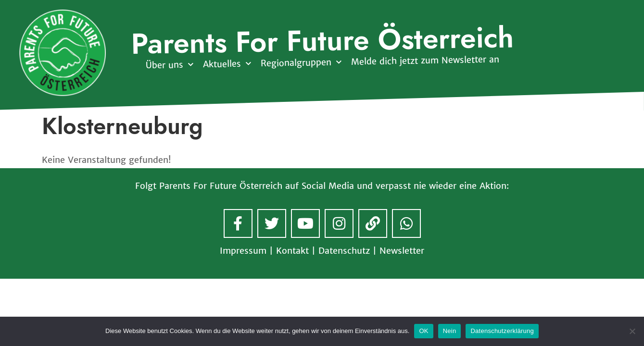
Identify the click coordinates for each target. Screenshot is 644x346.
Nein (450, 331)
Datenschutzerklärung (502, 331)
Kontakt (292, 251)
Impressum (243, 251)
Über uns (169, 65)
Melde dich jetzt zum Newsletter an (425, 61)
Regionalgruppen (301, 63)
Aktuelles (227, 64)
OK (423, 331)
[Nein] (632, 331)
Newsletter (402, 251)
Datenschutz (344, 251)
